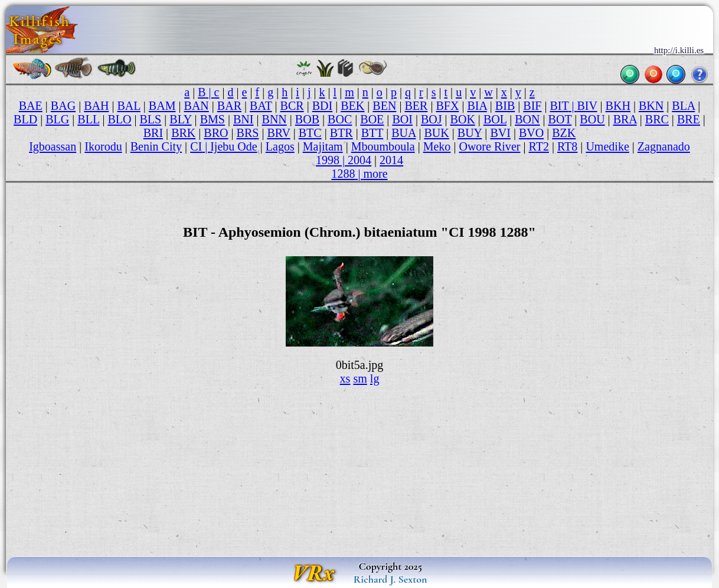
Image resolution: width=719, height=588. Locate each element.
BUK (436, 133)
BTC (310, 133)
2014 (391, 160)
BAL (128, 106)
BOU (592, 119)
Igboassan (53, 146)
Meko (437, 146)
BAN (197, 106)
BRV (278, 133)
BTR (341, 133)
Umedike (607, 146)
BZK (564, 133)
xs (345, 378)
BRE (689, 119)
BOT (560, 119)
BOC (340, 119)
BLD (25, 119)
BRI (153, 133)
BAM (162, 106)
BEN (384, 106)
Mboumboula (383, 146)
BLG (57, 119)
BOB (307, 119)
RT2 (538, 146)
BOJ (432, 119)
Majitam (323, 146)
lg (375, 378)
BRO (216, 133)
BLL (88, 119)
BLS (151, 119)
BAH (96, 106)
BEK (352, 106)
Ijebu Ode (234, 146)
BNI (244, 119)
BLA (683, 106)
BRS (248, 133)
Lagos (280, 146)
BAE (31, 106)
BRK (183, 133)
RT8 (567, 146)
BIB (505, 106)
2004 (359, 160)
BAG (63, 106)
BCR (292, 106)
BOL (495, 119)
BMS (213, 119)
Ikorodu (103, 146)
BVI (500, 133)
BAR (229, 106)
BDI (323, 106)
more (375, 174)
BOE (372, 119)
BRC (657, 119)
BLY (180, 119)
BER (416, 106)
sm (360, 378)
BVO (531, 133)
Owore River (489, 146)
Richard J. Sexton (390, 579)
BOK (463, 119)
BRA (625, 119)
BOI (402, 119)
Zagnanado (664, 146)
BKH (618, 106)
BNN (274, 119)
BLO (119, 119)
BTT (372, 133)
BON (527, 119)
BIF (532, 106)
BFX (447, 106)
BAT (261, 106)
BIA (477, 106)
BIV (587, 106)
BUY (470, 133)
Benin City (156, 146)
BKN (651, 106)
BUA (403, 133)
